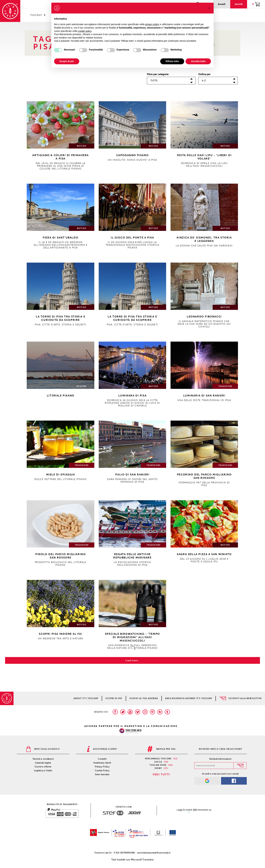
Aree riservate (102, 774)
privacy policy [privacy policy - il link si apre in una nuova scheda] (152, 24)
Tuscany (36, 15)
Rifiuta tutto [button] (172, 61)
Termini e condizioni (43, 759)
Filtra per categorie (158, 74)
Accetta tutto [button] (198, 61)
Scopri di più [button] (67, 61)
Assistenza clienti (102, 763)
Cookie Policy (102, 771)
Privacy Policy (102, 767)
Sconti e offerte (43, 767)
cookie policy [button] (85, 31)
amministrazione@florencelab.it (154, 853)
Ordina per (204, 74)
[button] (209, 8)
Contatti (102, 759)
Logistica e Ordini (43, 771)
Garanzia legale (43, 763)
